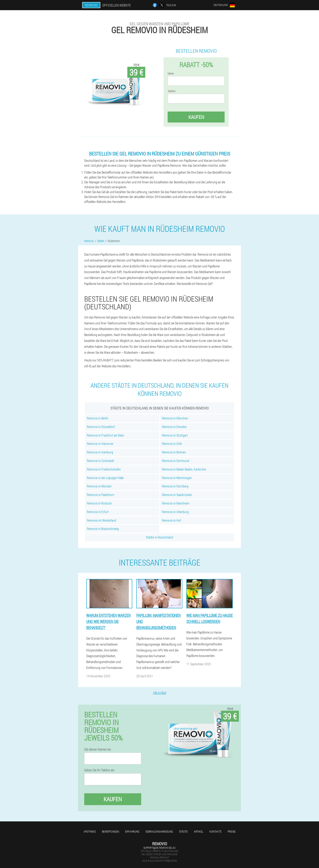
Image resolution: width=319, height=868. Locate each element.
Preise (232, 831)
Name (171, 73)
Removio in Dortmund (176, 461)
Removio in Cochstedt (101, 461)
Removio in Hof (172, 520)
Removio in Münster (99, 486)
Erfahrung (132, 831)
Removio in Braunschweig (103, 529)
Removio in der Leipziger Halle (105, 478)
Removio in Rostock (99, 503)
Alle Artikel (159, 693)
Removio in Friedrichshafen (104, 469)
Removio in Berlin (98, 418)
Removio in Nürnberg (175, 486)
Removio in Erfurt (98, 512)
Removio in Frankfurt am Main (105, 435)
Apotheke (90, 831)
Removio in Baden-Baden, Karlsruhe (184, 469)
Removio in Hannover (100, 444)
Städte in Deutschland (159, 537)
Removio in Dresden (174, 427)
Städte (183, 831)
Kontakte (215, 831)
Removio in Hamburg (100, 452)
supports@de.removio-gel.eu (159, 848)
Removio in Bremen (174, 452)
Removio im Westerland (102, 520)
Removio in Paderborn (101, 495)
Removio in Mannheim (176, 503)
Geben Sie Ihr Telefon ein (99, 770)
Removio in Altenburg (175, 512)
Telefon (172, 91)
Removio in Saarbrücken (177, 495)
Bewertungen (110, 831)
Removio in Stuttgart (175, 435)
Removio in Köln (172, 444)
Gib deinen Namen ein (98, 749)
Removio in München (175, 418)
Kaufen (196, 117)
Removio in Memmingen (177, 478)
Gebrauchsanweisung (159, 831)
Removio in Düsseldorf (101, 427)
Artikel (199, 831)
